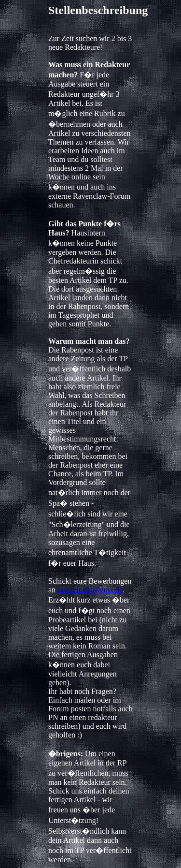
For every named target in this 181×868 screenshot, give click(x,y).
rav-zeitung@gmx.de (90, 590)
